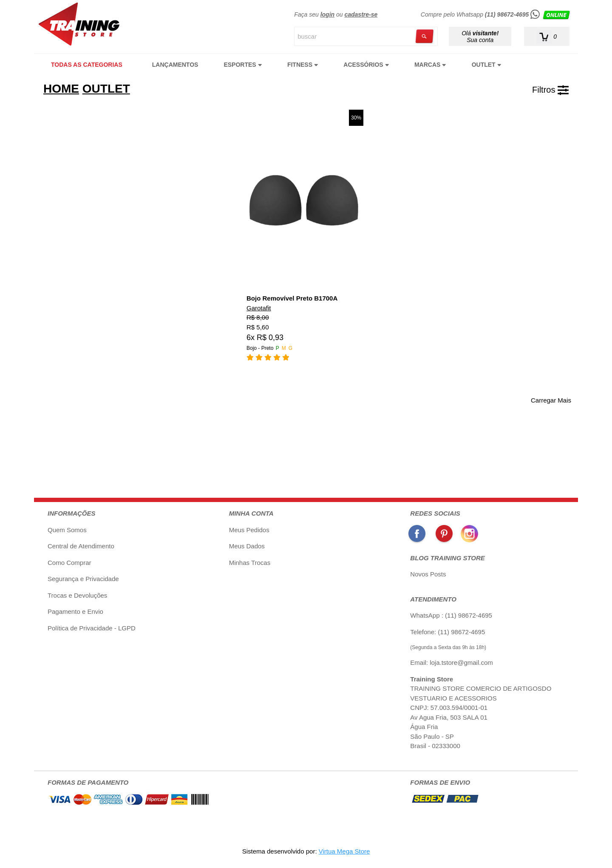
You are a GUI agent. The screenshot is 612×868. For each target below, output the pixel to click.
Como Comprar (69, 563)
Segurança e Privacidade (83, 579)
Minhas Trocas (250, 563)
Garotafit (259, 308)
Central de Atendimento (81, 546)
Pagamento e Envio (75, 611)
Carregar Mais (551, 400)
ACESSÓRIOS (366, 65)
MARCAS (430, 65)
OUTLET (486, 65)
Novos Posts (428, 574)
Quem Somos (67, 530)
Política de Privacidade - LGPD (92, 628)
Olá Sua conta (480, 36)
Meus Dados (247, 546)
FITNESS (303, 65)
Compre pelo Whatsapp (496, 14)
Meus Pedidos (249, 530)
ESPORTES (243, 65)
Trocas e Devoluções (77, 595)
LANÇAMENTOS (175, 65)
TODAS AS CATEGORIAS (87, 65)
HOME (61, 89)
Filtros (550, 90)
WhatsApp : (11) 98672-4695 (451, 615)
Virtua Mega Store (344, 851)
